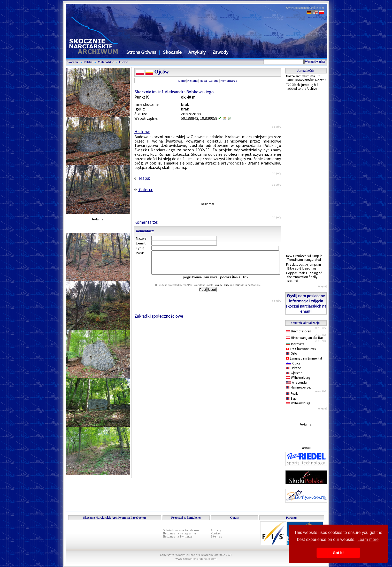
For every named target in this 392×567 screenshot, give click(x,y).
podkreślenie (234, 282)
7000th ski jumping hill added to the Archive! (302, 87)
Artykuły (197, 52)
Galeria (214, 81)
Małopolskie (106, 62)
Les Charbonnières (301, 349)
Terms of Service (249, 290)
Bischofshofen (299, 331)
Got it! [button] (338, 553)
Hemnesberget (299, 387)
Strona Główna (141, 52)
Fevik (292, 394)
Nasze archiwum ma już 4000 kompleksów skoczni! (306, 78)
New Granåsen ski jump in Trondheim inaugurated (304, 258)
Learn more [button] (368, 539)
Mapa (203, 81)
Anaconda (297, 382)
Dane (182, 81)
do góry (276, 127)
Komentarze (229, 81)
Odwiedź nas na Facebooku (181, 530)
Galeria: (144, 190)
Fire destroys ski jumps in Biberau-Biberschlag (303, 266)
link (249, 282)
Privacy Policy (227, 290)
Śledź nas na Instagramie (179, 533)
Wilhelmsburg (298, 378)
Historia (193, 81)
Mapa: (142, 178)
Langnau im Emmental (304, 358)
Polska (88, 62)
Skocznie (172, 52)
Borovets (295, 344)
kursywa (215, 282)
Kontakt (216, 533)
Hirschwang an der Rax (305, 338)
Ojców (123, 62)
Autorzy (216, 530)
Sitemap (216, 536)
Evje (291, 398)
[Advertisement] (306, 173)
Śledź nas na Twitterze (177, 536)
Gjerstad (295, 373)
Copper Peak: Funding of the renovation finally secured (304, 277)
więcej (322, 286)
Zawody (220, 52)
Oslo (292, 353)
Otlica (293, 363)
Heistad (294, 368)
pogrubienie (196, 282)
